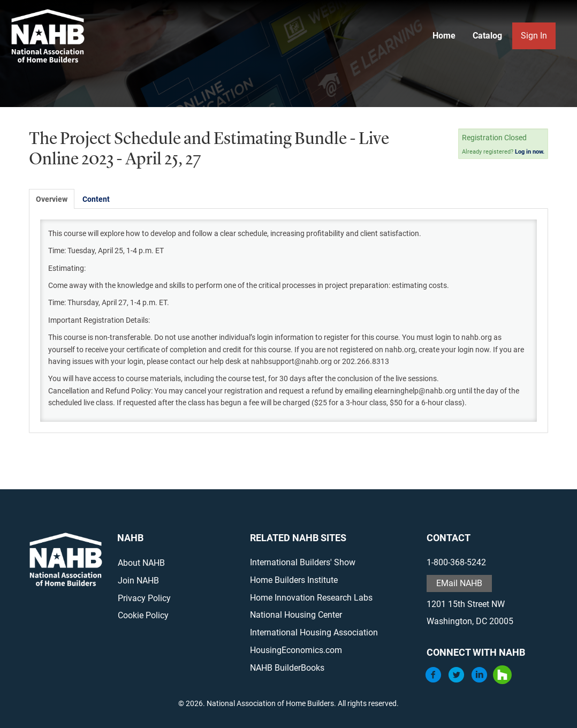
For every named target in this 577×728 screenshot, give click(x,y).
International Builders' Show (303, 562)
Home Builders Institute (294, 580)
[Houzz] (502, 681)
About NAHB (141, 563)
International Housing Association (314, 632)
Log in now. (530, 152)
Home (444, 36)
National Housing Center (296, 615)
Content (96, 199)
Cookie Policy (143, 615)
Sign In (534, 36)
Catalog (487, 36)
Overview (52, 199)
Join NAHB (138, 581)
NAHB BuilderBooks (287, 668)
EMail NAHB (459, 583)
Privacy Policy (144, 598)
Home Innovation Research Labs (311, 598)
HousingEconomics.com (296, 650)
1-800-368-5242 (456, 562)
